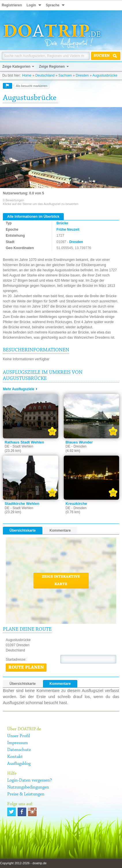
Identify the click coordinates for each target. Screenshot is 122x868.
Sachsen (65, 75)
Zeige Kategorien (16, 67)
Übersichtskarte (23, 530)
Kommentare (60, 530)
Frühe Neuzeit (68, 230)
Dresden (82, 75)
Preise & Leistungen (26, 794)
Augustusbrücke (105, 75)
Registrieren (12, 5)
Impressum (18, 743)
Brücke (62, 223)
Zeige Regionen (52, 67)
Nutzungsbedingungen (28, 787)
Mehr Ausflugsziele (19, 389)
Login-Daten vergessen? (30, 780)
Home (27, 75)
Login (31, 5)
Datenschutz (19, 750)
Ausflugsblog (19, 764)
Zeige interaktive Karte (61, 581)
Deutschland (45, 75)
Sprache (53, 5)
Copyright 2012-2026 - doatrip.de (23, 863)
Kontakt (15, 757)
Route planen (26, 668)
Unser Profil (19, 736)
